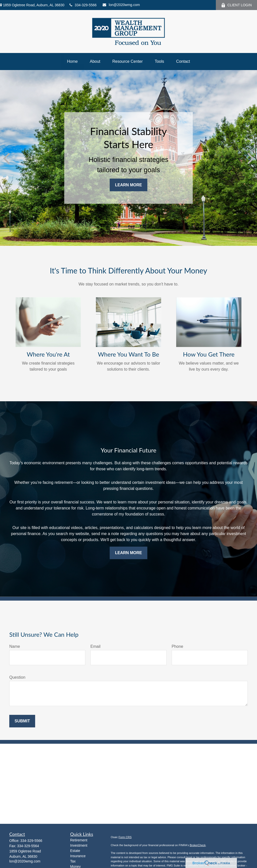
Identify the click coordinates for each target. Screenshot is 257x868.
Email (95, 646)
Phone (177, 646)
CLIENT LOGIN (236, 5)
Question (17, 677)
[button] (72, 62)
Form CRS (125, 837)
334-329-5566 (83, 5)
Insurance (78, 856)
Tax (73, 861)
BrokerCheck (198, 845)
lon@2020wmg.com (121, 5)
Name (15, 646)
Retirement (79, 840)
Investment (79, 845)
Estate (75, 851)
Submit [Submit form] (22, 721)
